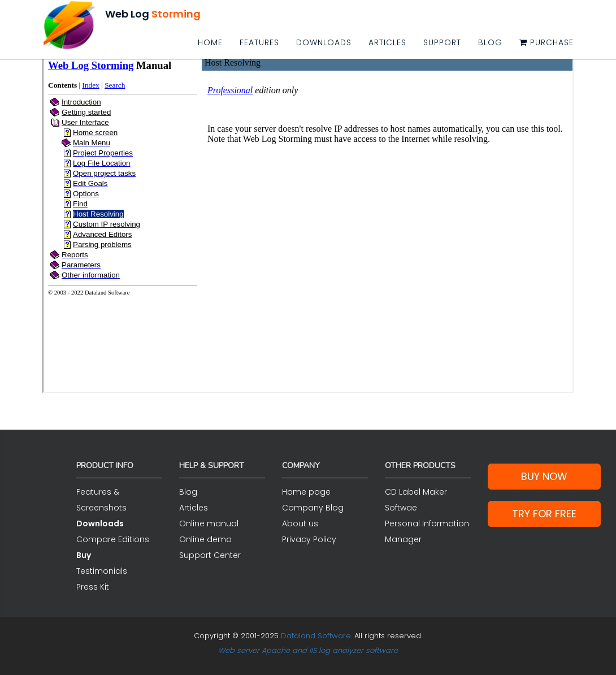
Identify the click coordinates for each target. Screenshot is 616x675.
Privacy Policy (309, 539)
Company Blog (313, 508)
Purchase (546, 42)
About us (300, 523)
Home (210, 42)
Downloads (324, 42)
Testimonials (102, 571)
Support (442, 42)
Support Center (210, 555)
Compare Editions (113, 539)
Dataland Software (316, 636)
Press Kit (93, 587)
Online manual (209, 523)
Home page (306, 492)
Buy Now (544, 476)
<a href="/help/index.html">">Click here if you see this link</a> (308, 223)
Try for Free (544, 514)
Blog (490, 42)
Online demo (205, 539)
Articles (387, 42)
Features (259, 42)
